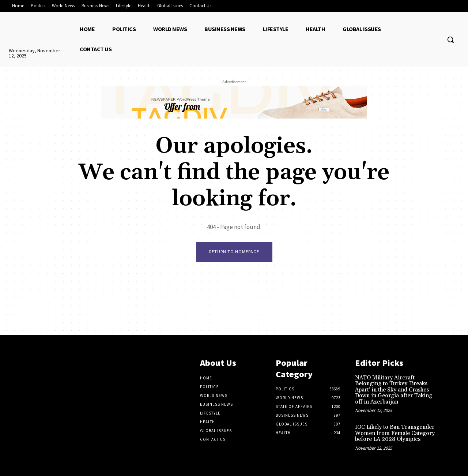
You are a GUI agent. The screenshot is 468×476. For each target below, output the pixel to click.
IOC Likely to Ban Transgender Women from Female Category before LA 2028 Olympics (395, 433)
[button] (450, 40)
